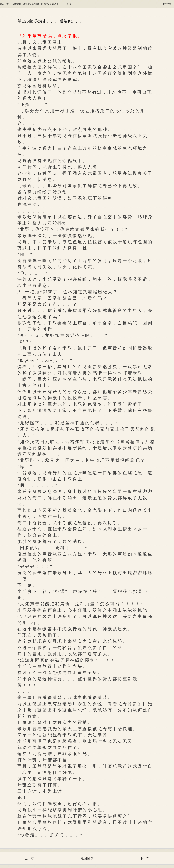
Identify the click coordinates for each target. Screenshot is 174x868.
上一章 (29, 858)
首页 (2, 4)
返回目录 (87, 858)
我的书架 (167, 4)
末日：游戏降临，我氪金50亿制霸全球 (24, 4)
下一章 (145, 858)
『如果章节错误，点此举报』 (50, 36)
